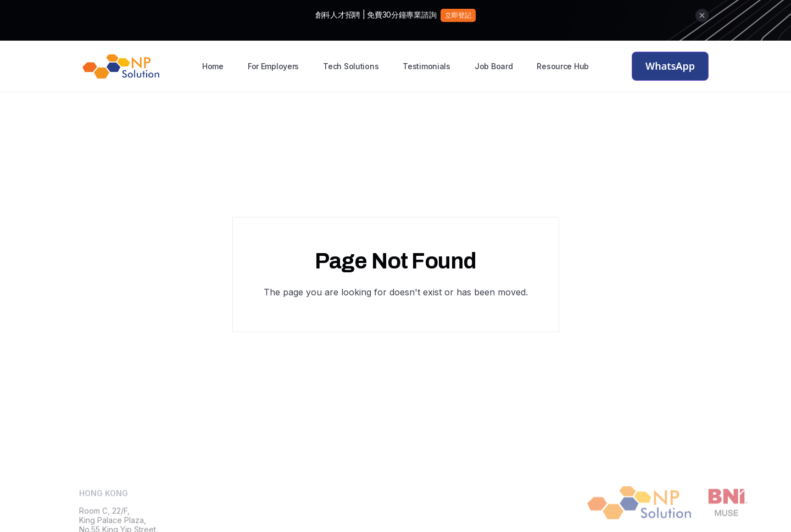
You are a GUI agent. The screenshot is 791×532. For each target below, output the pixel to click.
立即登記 (458, 15)
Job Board (494, 66)
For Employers (273, 66)
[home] (121, 66)
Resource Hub (563, 66)
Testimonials (427, 66)
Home (213, 66)
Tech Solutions (351, 66)
